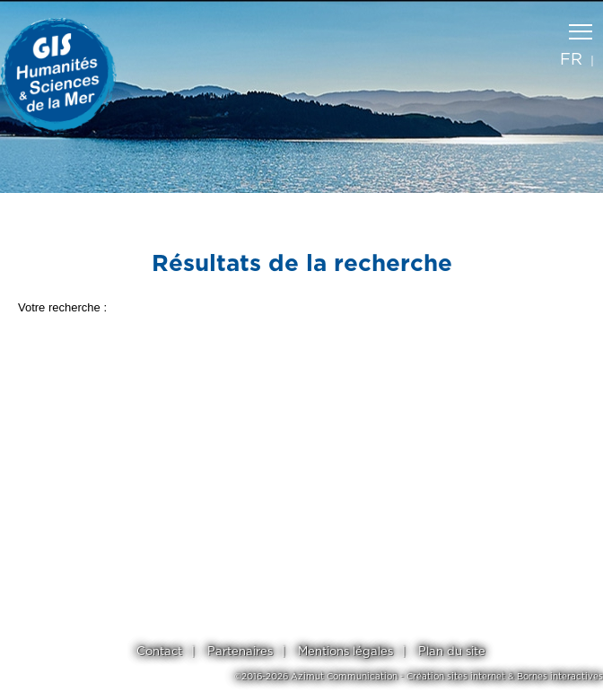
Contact (159, 652)
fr (571, 60)
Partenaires (240, 652)
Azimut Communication (344, 677)
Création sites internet (456, 677)
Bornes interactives (560, 677)
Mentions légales (345, 652)
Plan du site (452, 652)
